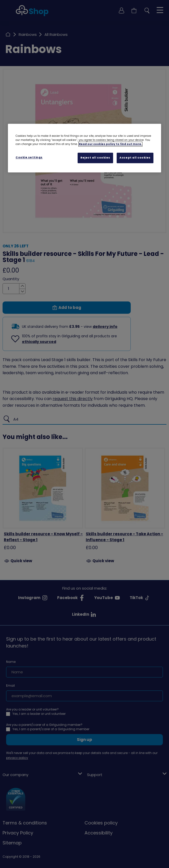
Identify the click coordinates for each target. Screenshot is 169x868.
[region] (84, 148)
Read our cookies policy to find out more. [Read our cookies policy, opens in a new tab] (110, 144)
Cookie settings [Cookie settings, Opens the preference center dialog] (29, 158)
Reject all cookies (95, 158)
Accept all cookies (135, 158)
